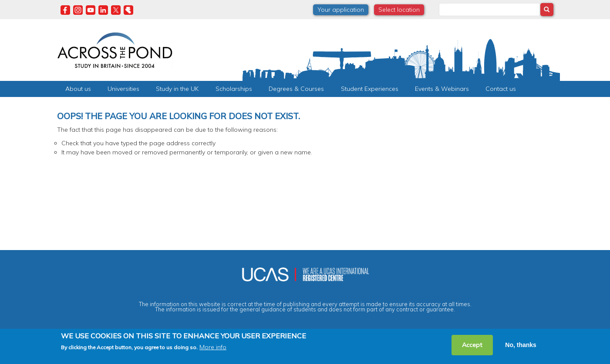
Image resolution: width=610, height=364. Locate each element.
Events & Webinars (442, 89)
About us (78, 89)
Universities (123, 89)
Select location (399, 10)
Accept (472, 345)
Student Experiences (370, 89)
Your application (341, 10)
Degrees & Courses (296, 89)
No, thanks (521, 345)
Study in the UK (177, 89)
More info (213, 347)
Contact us (501, 89)
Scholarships (234, 89)
